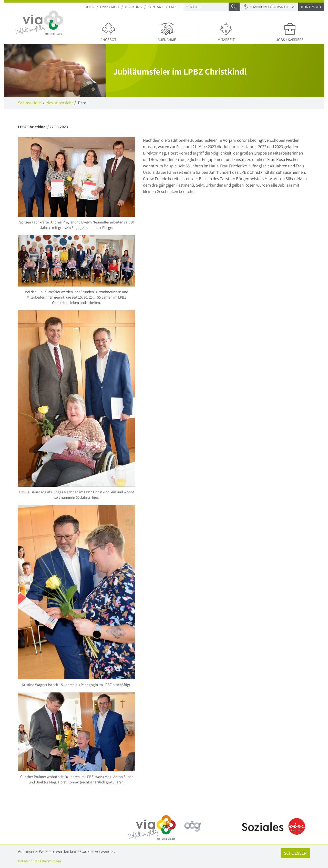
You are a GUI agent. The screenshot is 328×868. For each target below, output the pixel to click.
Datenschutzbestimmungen (39, 861)
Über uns (133, 7)
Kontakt (155, 7)
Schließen (295, 853)
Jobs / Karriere (290, 32)
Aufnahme (167, 32)
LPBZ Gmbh (109, 7)
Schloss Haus (30, 103)
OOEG (89, 7)
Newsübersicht (60, 103)
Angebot (109, 32)
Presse (175, 7)
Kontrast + (311, 7)
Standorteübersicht (269, 7)
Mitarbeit (226, 32)
